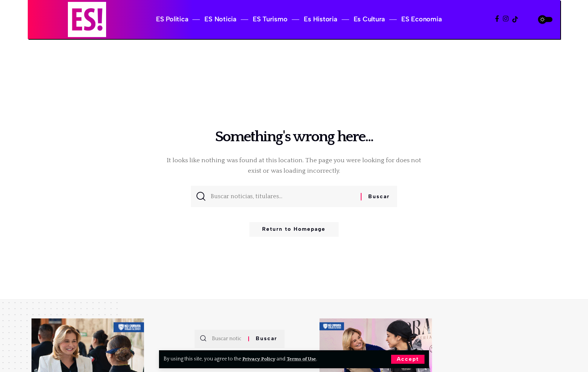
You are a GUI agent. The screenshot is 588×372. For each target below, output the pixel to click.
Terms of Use (304, 359)
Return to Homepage (294, 232)
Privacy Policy (260, 359)
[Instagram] (506, 19)
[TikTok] (515, 19)
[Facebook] (497, 19)
